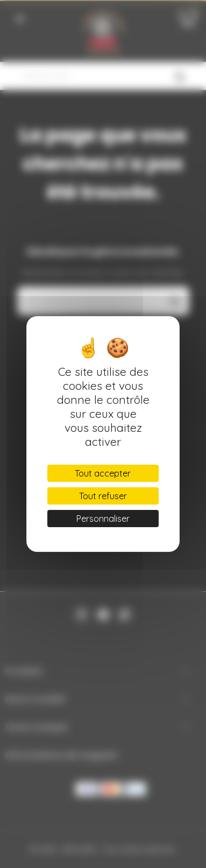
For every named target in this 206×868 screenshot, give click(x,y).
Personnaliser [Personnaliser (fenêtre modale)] (103, 519)
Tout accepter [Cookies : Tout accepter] (103, 473)
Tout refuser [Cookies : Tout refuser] (103, 496)
